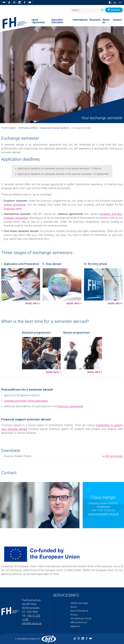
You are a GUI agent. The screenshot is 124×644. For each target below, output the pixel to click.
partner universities (15, 205)
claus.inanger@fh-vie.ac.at (103, 514)
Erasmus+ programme (70, 406)
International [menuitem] (80, 20)
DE (120, 3)
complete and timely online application (26, 401)
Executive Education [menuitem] (57, 21)
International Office (28, 128)
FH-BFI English (9, 128)
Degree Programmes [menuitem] (37, 21)
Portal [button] (114, 10)
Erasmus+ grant (13, 209)
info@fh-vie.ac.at (32, 623)
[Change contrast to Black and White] (110, 2)
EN (115, 3)
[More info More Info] (21, 287)
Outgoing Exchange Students (54, 128)
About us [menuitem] (106, 21)
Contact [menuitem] (117, 20)
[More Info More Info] (83, 355)
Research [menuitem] (95, 20)
